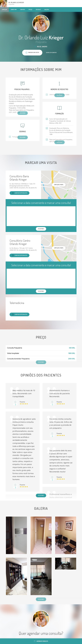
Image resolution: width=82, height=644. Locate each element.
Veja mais (41, 495)
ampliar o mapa (59, 185)
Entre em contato (51, 53)
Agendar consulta (41, 641)
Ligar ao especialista (19, 193)
